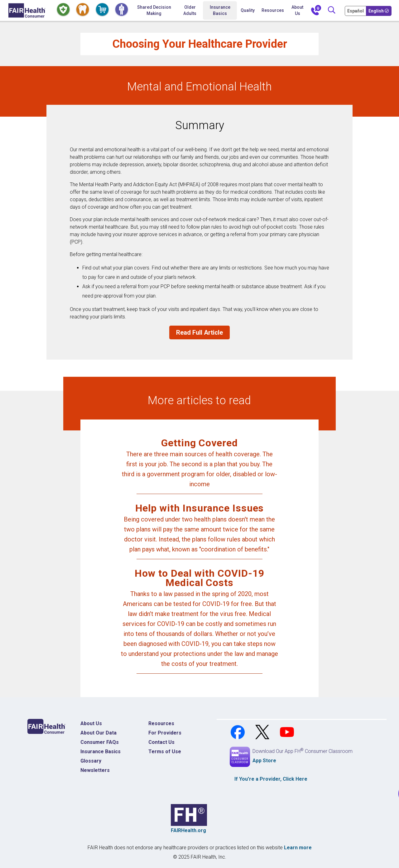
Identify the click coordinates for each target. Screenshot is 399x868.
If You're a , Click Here (271, 779)
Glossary (91, 761)
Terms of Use (165, 752)
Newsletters (95, 770)
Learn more (298, 848)
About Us (297, 10)
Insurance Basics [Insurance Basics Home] (101, 752)
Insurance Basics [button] (220, 10)
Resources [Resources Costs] (161, 723)
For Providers (165, 733)
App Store (264, 761)
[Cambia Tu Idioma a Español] (356, 11)
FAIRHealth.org (188, 830)
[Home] (27, 10)
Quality (248, 10)
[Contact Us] (316, 11)
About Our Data (99, 733)
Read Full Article (199, 332)
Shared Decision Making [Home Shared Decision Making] (154, 10)
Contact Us (161, 742)
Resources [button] (273, 10)
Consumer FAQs (100, 742)
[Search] (332, 10)
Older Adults (190, 10)
